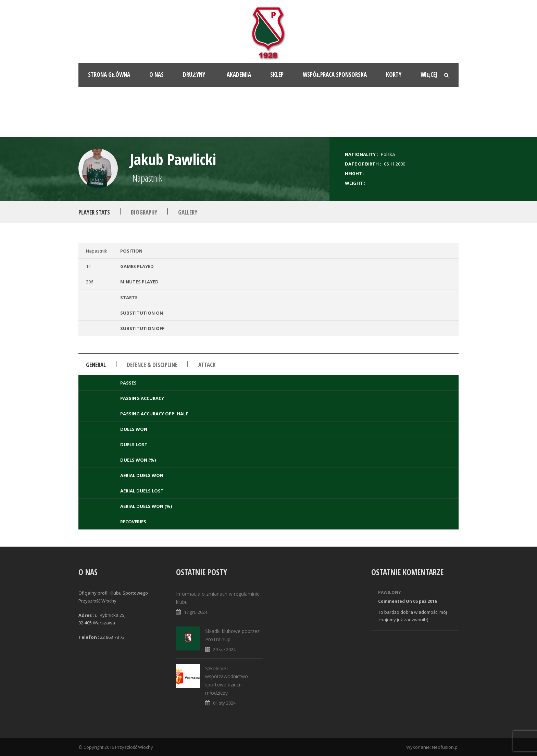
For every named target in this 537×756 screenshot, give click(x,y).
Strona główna (109, 75)
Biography (144, 212)
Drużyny (194, 75)
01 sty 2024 (224, 703)
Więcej (429, 75)
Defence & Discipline (152, 365)
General (96, 365)
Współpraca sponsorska (335, 75)
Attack (207, 365)
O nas (157, 75)
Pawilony (390, 592)
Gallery (188, 212)
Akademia (239, 75)
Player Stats (94, 212)
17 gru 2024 (196, 612)
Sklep (277, 75)
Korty (394, 75)
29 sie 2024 (224, 649)
